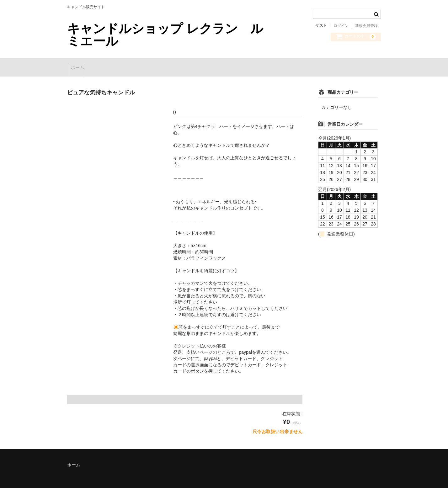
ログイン (341, 26)
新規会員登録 (366, 26)
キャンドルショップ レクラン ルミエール (165, 35)
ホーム (80, 65)
